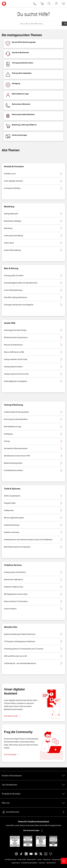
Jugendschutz (16, 863)
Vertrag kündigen (57, 859)
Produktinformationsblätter (29, 863)
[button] (64, 861)
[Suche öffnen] (49, 4)
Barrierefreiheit (51, 863)
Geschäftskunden (11, 812)
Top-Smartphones (33, 785)
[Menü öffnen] (63, 4)
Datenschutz (47, 859)
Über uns (33, 803)
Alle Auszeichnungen (33, 831)
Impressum (42, 863)
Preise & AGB (22, 859)
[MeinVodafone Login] (56, 4)
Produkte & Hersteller (33, 794)
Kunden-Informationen (33, 776)
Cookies (39, 859)
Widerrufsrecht (31, 859)
